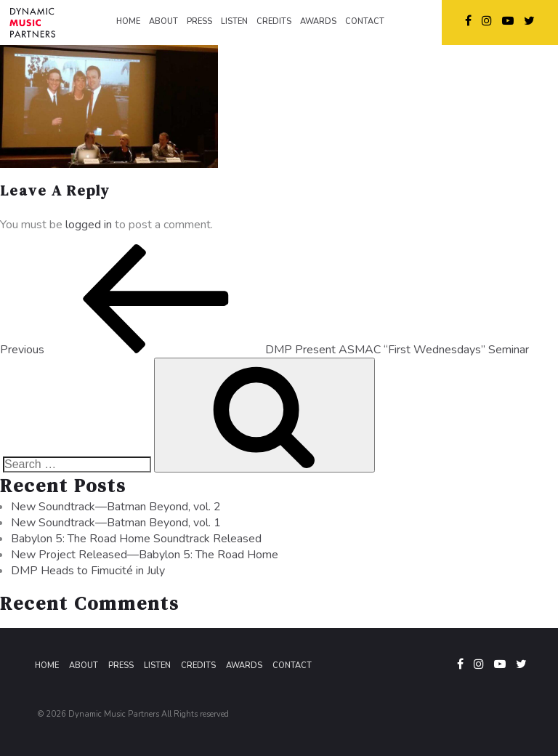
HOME (128, 21)
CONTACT (365, 21)
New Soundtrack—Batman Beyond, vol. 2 (116, 507)
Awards (244, 665)
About (84, 665)
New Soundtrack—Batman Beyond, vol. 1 (116, 523)
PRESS (199, 21)
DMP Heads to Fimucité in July (88, 571)
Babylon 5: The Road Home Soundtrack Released (136, 539)
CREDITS (274, 21)
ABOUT (163, 21)
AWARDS (318, 21)
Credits (198, 665)
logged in (89, 225)
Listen (157, 665)
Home (47, 665)
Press (121, 665)
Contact (292, 665)
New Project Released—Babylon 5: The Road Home (145, 555)
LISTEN (234, 21)
